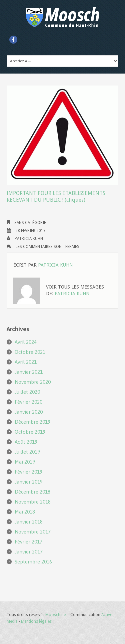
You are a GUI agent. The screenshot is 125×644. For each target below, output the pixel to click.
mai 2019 (25, 462)
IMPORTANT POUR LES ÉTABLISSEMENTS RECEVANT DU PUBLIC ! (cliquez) (56, 197)
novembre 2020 (33, 382)
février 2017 (28, 542)
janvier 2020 (29, 412)
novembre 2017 (33, 532)
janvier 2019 (29, 482)
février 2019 (28, 472)
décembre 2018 (32, 492)
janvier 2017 (29, 552)
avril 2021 (26, 362)
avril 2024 (26, 342)
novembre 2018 (33, 502)
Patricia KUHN (29, 239)
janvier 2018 (29, 522)
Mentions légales (36, 621)
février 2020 (28, 402)
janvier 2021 (29, 372)
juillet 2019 (27, 452)
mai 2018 (25, 512)
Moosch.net (56, 615)
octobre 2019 (30, 432)
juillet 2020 (27, 392)
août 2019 (26, 442)
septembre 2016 (33, 562)
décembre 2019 (32, 422)
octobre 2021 (30, 352)
